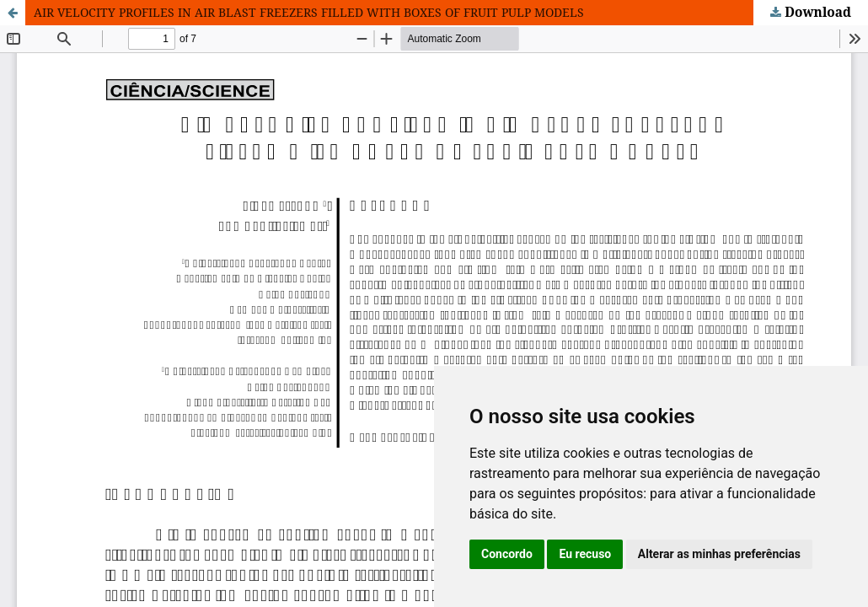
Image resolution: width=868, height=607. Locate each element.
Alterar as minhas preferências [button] (719, 554)
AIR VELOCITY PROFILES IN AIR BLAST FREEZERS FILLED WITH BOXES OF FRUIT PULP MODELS (309, 12)
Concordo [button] (507, 554)
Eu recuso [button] (585, 554)
